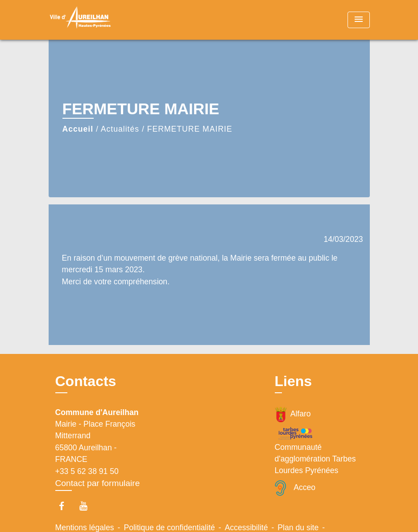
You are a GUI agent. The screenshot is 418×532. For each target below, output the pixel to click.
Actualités (120, 129)
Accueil (78, 129)
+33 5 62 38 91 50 (87, 471)
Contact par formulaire (98, 483)
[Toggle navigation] (359, 20)
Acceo (295, 488)
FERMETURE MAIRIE (190, 129)
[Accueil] (104, 20)
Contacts (86, 381)
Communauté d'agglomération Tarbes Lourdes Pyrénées (315, 451)
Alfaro (293, 414)
